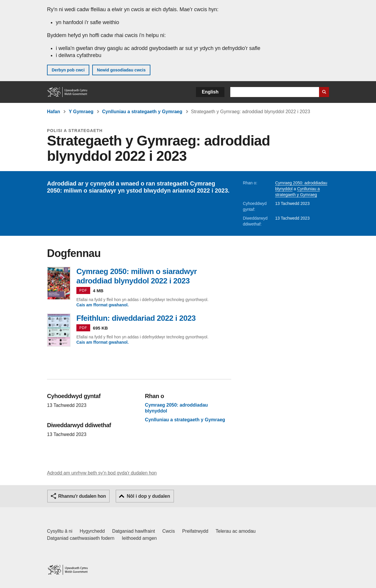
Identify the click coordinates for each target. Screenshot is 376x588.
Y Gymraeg (81, 112)
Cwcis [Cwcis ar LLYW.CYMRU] (169, 531)
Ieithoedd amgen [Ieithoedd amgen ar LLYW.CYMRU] (139, 538)
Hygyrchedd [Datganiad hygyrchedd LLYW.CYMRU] (92, 531)
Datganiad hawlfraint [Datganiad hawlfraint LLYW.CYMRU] (134, 531)
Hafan (53, 112)
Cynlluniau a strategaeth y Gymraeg (142, 112)
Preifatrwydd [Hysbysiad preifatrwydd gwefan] (195, 531)
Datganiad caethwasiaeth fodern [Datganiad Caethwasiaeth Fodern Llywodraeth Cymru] (81, 538)
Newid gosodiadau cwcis (121, 70)
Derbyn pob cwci (68, 70)
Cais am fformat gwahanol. (103, 305)
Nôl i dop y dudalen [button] (148, 496)
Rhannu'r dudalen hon (82, 496)
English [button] (210, 92)
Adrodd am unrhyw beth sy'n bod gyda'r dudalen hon (102, 473)
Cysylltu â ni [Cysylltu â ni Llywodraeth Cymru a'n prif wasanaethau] (60, 531)
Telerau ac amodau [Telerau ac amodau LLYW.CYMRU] (236, 531)
